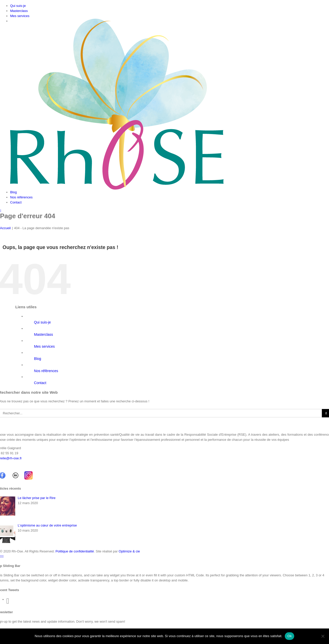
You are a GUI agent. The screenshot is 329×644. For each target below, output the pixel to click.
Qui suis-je (42, 322)
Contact (40, 383)
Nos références (46, 371)
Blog (38, 359)
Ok (289, 636)
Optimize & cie (129, 551)
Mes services (44, 346)
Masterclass (44, 334)
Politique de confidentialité (75, 551)
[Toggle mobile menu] (1, 211)
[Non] (323, 636)
